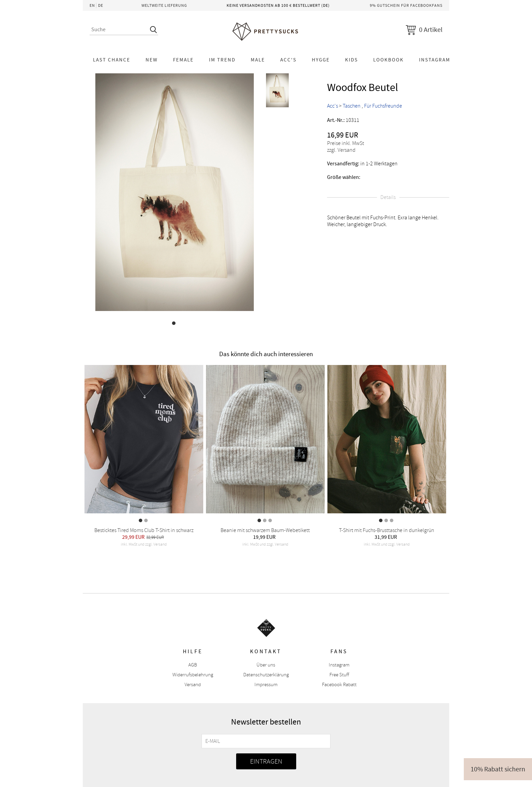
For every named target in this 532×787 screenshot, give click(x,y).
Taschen (352, 106)
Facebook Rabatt (339, 685)
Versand (193, 685)
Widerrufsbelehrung (193, 675)
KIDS (351, 60)
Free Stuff (339, 675)
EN (92, 5)
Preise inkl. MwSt (346, 143)
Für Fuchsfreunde (383, 106)
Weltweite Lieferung (164, 5)
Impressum (266, 685)
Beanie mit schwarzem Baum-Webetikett (265, 530)
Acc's (288, 60)
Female (183, 60)
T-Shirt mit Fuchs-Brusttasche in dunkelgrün (387, 530)
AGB (193, 665)
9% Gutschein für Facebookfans (406, 5)
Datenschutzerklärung (266, 675)
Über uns (266, 665)
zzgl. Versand (341, 150)
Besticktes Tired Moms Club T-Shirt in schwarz (144, 530)
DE (101, 5)
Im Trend (222, 60)
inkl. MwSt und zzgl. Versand (144, 544)
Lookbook (388, 60)
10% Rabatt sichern (498, 769)
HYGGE (321, 60)
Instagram (435, 60)
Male (258, 60)
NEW (152, 60)
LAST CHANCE (112, 60)
